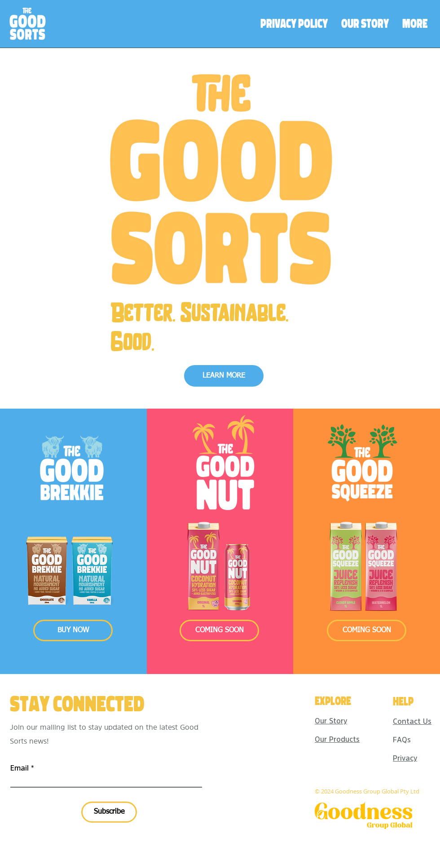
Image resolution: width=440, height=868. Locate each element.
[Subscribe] (109, 812)
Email (20, 768)
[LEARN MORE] (224, 376)
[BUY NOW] (73, 630)
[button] (219, 630)
